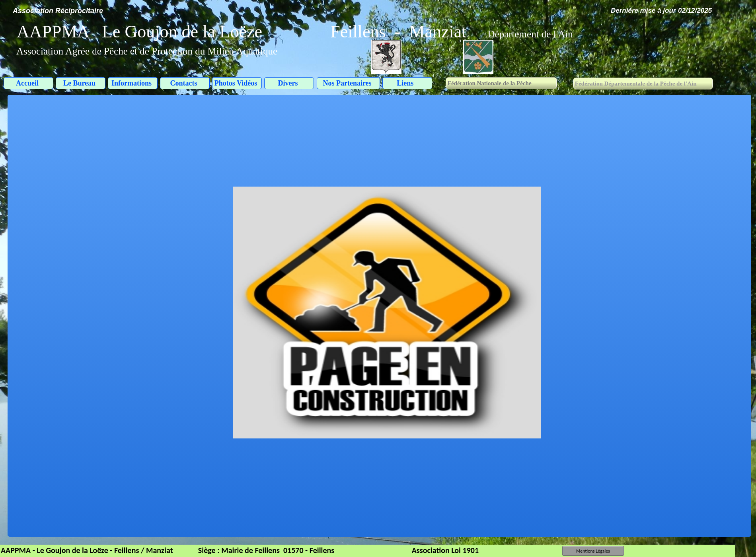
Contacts (184, 83)
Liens (406, 83)
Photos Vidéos (236, 83)
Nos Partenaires (347, 83)
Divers (288, 83)
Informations (132, 83)
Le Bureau (79, 83)
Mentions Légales (593, 551)
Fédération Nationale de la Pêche (489, 83)
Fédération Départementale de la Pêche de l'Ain (636, 84)
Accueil (27, 83)
